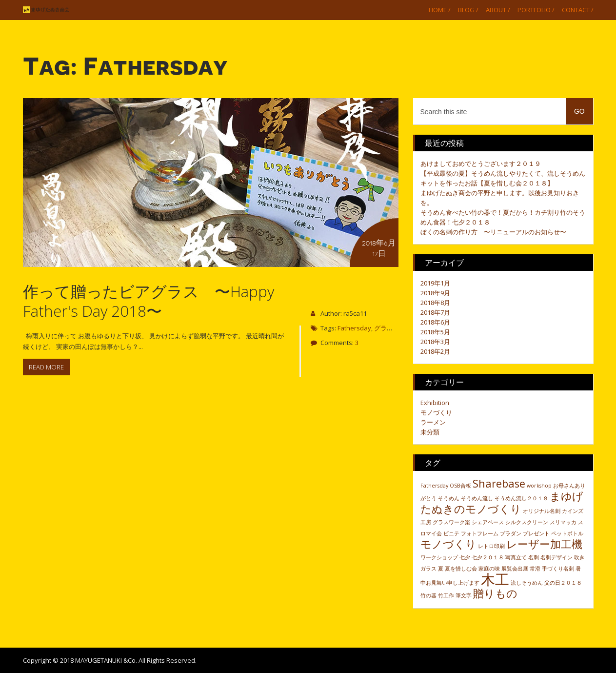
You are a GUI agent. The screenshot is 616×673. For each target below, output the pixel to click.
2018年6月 (435, 322)
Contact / (578, 10)
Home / (440, 10)
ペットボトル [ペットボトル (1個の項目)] (567, 533)
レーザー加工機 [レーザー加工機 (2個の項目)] (544, 544)
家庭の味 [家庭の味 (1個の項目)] (489, 569)
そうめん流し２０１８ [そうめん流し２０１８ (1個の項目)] (521, 498)
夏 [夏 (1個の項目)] (441, 569)
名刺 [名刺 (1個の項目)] (534, 557)
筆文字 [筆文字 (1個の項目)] (464, 595)
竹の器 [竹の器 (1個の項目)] (428, 595)
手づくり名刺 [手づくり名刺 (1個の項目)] (558, 569)
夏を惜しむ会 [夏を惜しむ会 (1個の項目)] (461, 569)
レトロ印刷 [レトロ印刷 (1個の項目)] (491, 546)
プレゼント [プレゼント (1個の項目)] (536, 533)
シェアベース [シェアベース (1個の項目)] (488, 522)
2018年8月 (435, 303)
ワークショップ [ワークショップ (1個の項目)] (439, 557)
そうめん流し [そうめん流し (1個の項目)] (477, 498)
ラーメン (433, 422)
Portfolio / (536, 10)
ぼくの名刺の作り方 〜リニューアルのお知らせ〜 (493, 232)
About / (498, 10)
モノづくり (436, 412)
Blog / (468, 10)
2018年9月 (435, 293)
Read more (46, 367)
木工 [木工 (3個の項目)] (495, 579)
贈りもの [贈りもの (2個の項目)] (495, 593)
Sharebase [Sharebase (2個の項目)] (499, 483)
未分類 (430, 432)
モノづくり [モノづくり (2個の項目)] (448, 544)
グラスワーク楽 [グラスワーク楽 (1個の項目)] (451, 522)
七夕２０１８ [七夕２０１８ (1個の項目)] (488, 557)
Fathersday (354, 328)
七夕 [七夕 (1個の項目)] (465, 557)
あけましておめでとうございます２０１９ (481, 163)
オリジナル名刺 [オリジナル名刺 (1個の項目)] (542, 511)
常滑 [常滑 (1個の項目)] (535, 569)
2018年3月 (435, 342)
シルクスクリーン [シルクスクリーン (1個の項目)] (527, 522)
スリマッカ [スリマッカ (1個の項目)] (563, 522)
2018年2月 (435, 351)
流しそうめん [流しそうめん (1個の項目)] (527, 583)
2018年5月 (435, 332)
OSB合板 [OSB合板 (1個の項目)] (460, 486)
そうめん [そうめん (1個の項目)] (449, 498)
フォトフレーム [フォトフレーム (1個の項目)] (480, 533)
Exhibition (435, 403)
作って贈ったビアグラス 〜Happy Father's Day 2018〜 (149, 301)
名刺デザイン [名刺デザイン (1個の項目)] (556, 557)
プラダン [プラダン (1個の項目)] (511, 533)
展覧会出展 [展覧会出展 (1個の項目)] (515, 569)
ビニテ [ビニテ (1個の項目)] (451, 533)
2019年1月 (435, 283)
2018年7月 (435, 312)
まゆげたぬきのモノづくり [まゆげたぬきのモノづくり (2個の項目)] (502, 502)
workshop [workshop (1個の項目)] (539, 486)
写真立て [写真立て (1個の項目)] (516, 557)
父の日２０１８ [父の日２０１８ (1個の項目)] (563, 583)
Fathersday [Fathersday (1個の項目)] (434, 486)
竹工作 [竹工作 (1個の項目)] (446, 595)
